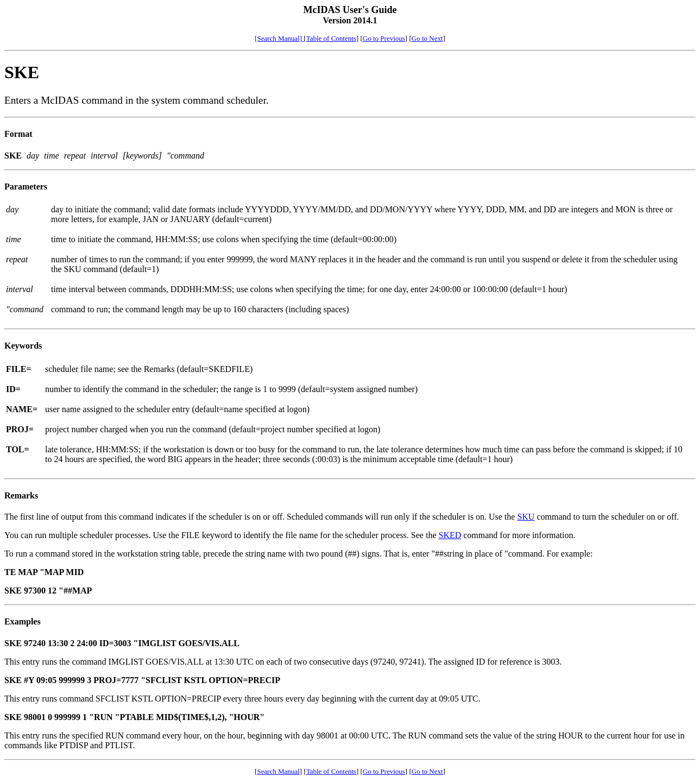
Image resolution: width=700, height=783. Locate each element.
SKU (526, 517)
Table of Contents (331, 38)
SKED (450, 535)
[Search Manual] (279, 38)
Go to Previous (384, 38)
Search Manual (278, 771)
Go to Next (427, 38)
